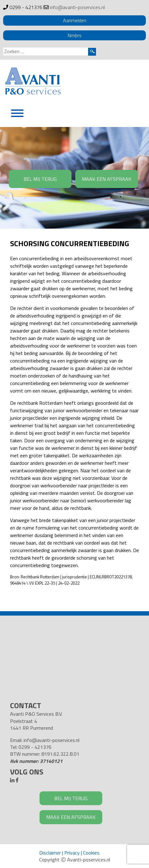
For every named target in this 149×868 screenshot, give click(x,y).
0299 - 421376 (26, 7)
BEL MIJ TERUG (40, 179)
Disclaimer (50, 853)
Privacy (72, 853)
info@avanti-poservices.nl (77, 7)
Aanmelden (75, 20)
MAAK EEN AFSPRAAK (107, 179)
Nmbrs (75, 35)
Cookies (91, 853)
